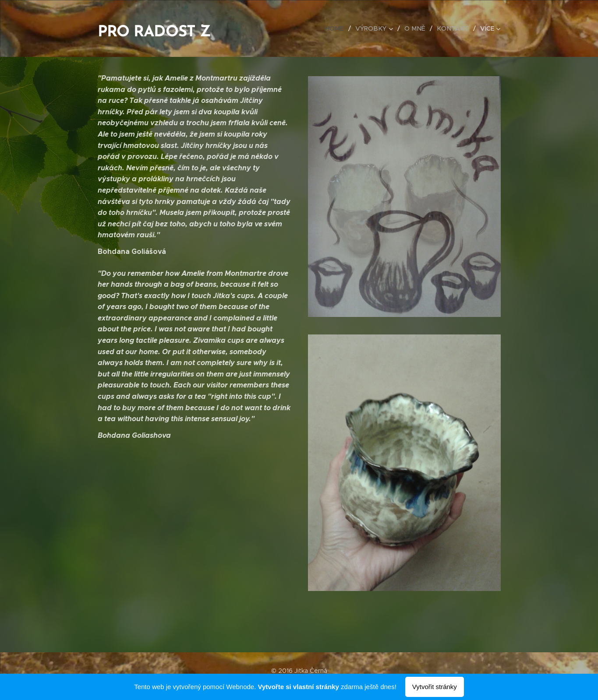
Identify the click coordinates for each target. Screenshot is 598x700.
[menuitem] (341, 28)
